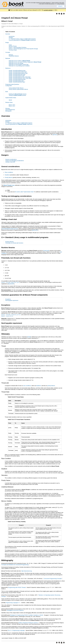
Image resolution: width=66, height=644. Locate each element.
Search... (60, 6)
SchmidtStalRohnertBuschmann (10, 229)
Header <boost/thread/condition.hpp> (18, 72)
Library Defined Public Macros (16, 88)
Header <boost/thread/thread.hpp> (17, 79)
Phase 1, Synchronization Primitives (18, 47)
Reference (8, 68)
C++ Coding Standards (60, 4)
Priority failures (9, 177)
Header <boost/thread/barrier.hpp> (17, 71)
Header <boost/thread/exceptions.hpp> (18, 73)
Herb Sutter (42, 4)
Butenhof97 (35, 230)
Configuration (9, 86)
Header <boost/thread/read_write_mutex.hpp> (20, 78)
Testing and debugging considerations (15, 161)
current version (48, 10)
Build (7, 92)
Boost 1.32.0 (12, 106)
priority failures (51, 384)
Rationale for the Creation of (19, 61)
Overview (8, 34)
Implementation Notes (11, 98)
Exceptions (8, 298)
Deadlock (7, 175)
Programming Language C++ (13, 602)
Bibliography (8, 111)
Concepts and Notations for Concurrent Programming (15, 564)
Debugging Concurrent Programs (15, 609)
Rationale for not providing (19, 66)
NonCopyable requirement (12, 300)
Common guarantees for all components (22, 40)
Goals (10, 45)
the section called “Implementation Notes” (25, 192)
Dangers (11, 38)
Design (7, 42)
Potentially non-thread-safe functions (14, 243)
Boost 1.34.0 (12, 105)
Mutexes (11, 55)
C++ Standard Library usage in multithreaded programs (22, 39)
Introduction (12, 36)
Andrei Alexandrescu (50, 4)
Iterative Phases (13, 46)
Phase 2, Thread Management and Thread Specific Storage (23, 49)
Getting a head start (10, 162)
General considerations (11, 159)
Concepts (8, 52)
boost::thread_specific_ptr (10, 282)
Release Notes (9, 102)
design (9, 185)
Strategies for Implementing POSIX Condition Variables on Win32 (27, 614)
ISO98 (29, 336)
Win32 (10, 100)
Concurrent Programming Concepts (53, 577)
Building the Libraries (18, 94)
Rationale (8, 58)
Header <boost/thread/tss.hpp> (16, 81)
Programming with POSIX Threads (17, 586)
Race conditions (9, 172)
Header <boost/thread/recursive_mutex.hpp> (20, 77)
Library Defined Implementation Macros (18, 89)
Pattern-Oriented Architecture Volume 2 (29, 622)
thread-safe (46, 251)
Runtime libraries (9, 242)
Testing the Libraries (17, 95)
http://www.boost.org (27, 570)
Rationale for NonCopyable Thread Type (19, 65)
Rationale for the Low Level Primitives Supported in (25, 62)
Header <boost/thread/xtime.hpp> (17, 82)
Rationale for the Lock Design (16, 63)
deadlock (39, 384)
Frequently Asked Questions (12, 84)
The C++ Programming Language (16, 629)
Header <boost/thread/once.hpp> (17, 76)
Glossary (8, 108)
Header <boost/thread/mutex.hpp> (17, 74)
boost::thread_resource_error (11, 314)
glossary (55, 135)
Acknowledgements (10, 110)
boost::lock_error (7, 315)
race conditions (27, 384)
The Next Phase (13, 50)
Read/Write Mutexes (14, 56)
